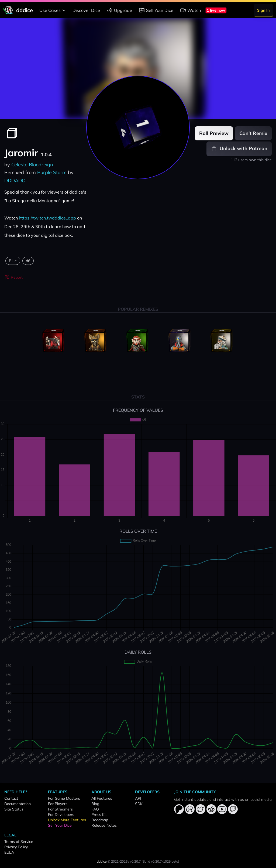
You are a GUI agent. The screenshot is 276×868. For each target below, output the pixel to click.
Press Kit (99, 815)
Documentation (18, 804)
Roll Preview (214, 133)
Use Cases (53, 10)
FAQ (95, 809)
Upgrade (119, 10)
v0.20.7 (135, 861)
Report (13, 277)
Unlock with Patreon (239, 148)
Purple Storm (52, 172)
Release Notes (104, 825)
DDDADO (15, 180)
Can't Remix (253, 133)
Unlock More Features (67, 820)
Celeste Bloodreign (32, 165)
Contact (11, 798)
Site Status (14, 809)
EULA (9, 852)
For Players (58, 804)
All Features (102, 798)
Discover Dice (86, 10)
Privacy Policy (16, 847)
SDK (139, 804)
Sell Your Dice (156, 10)
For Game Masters (64, 798)
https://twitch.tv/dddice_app (47, 218)
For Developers (61, 815)
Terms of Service (19, 842)
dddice (102, 861)
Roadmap (100, 820)
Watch (190, 10)
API (138, 798)
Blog (95, 804)
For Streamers (60, 809)
